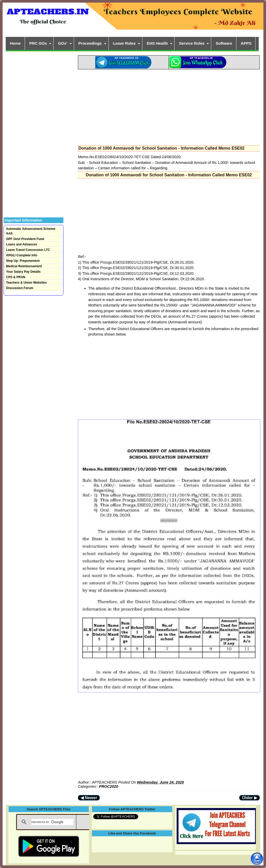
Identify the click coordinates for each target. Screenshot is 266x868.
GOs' (62, 43)
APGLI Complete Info (22, 255)
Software (224, 43)
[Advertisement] (169, 106)
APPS (246, 43)
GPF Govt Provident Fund (25, 239)
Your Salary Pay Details (23, 272)
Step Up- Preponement (23, 261)
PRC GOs (38, 43)
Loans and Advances (22, 244)
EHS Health (157, 43)
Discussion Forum (20, 288)
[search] (52, 822)
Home (15, 43)
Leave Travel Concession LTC (28, 250)
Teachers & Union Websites (26, 283)
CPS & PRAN (16, 277)
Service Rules (192, 43)
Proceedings (90, 43)
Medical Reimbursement (24, 266)
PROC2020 (109, 786)
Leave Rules (124, 43)
